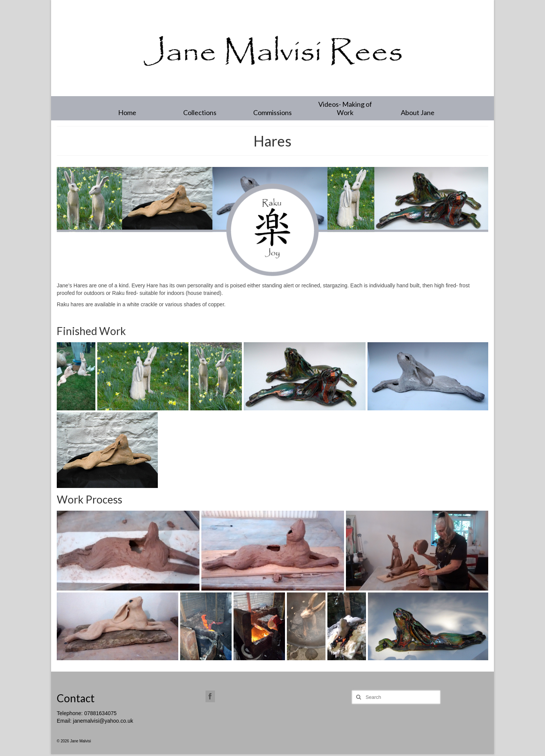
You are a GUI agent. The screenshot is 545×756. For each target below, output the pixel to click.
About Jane (418, 112)
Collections (200, 112)
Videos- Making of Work (345, 108)
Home (127, 112)
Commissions (272, 112)
